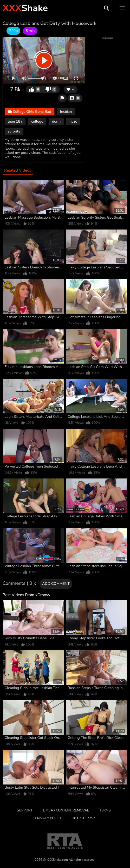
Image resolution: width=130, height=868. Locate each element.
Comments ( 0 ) (19, 584)
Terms (105, 810)
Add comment (56, 584)
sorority (14, 131)
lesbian (66, 112)
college (37, 121)
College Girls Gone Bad (30, 112)
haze (73, 121)
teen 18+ (15, 121)
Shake (25, 8)
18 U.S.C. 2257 (83, 818)
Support (25, 810)
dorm (56, 121)
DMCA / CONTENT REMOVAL (66, 810)
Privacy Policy (48, 818)
